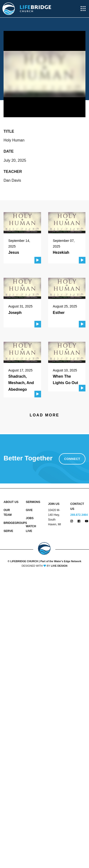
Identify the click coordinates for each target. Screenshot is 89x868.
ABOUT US (11, 502)
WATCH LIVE (31, 529)
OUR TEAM (8, 512)
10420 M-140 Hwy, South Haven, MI (55, 517)
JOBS (30, 518)
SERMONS (33, 502)
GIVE (29, 510)
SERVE (8, 531)
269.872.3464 (79, 515)
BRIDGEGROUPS (11, 523)
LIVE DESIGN (59, 566)
